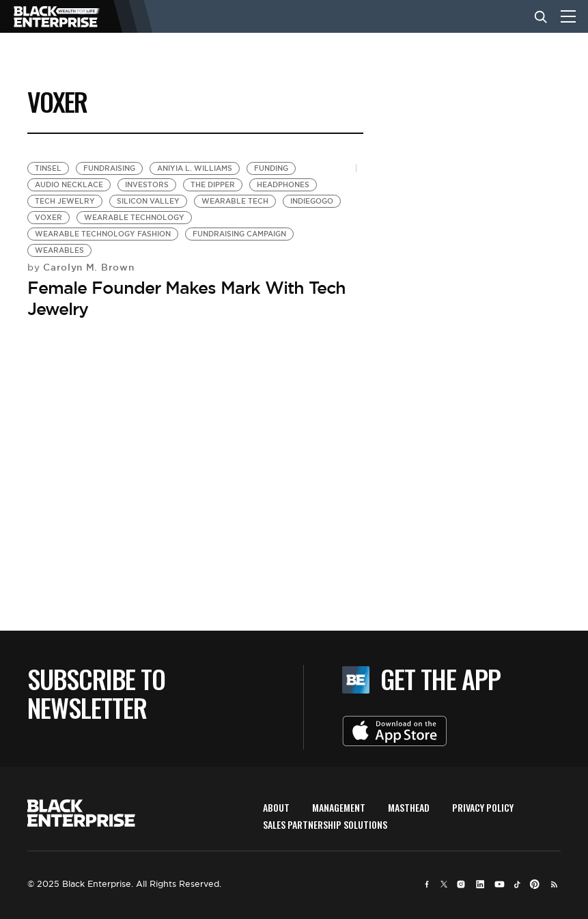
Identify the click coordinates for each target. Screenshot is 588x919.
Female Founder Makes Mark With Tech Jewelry (186, 298)
